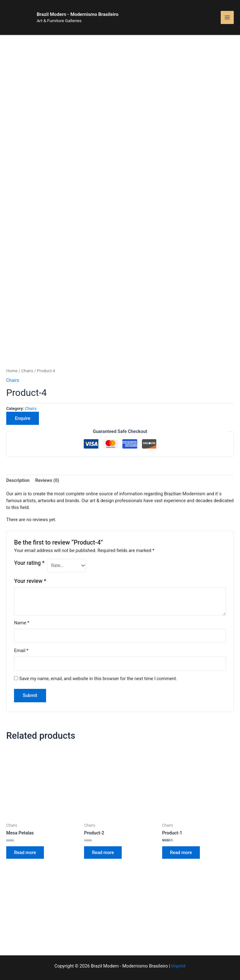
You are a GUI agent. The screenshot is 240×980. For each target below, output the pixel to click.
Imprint (178, 966)
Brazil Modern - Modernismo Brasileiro (91, 17)
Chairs (27, 339)
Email (21, 619)
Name (22, 591)
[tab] (18, 449)
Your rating (29, 531)
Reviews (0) (47, 449)
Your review (30, 550)
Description (18, 449)
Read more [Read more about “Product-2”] (104, 821)
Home (12, 339)
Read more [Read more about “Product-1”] (182, 821)
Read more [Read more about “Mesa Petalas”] (26, 821)
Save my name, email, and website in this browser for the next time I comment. (98, 647)
